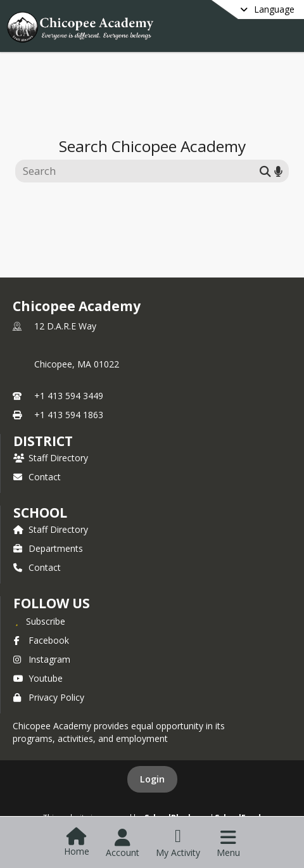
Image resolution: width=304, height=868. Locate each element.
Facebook (41, 640)
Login (152, 779)
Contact (37, 477)
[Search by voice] (278, 171)
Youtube (38, 678)
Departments (48, 548)
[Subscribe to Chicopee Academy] (39, 621)
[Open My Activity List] (178, 843)
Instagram (42, 659)
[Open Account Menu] (123, 843)
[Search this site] (139, 171)
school (40, 513)
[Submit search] (265, 171)
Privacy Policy (49, 697)
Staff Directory (51, 458)
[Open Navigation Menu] (228, 843)
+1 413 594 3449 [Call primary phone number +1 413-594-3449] (69, 396)
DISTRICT (43, 441)
